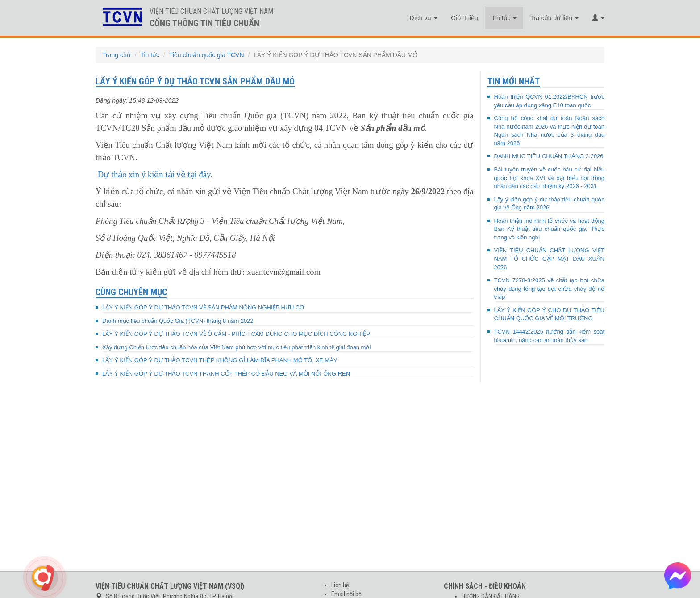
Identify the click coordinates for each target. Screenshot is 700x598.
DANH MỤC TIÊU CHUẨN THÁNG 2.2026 (549, 156)
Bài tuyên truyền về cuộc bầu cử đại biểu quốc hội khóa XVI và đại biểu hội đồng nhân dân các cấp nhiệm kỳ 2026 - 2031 (550, 178)
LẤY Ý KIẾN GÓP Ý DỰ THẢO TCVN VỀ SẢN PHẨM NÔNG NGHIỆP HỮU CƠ (203, 307)
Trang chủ (117, 55)
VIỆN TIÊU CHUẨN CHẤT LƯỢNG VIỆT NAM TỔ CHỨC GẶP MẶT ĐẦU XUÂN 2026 (550, 259)
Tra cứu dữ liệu (554, 18)
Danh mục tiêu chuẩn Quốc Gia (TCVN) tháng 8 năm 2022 (178, 321)
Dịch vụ (424, 18)
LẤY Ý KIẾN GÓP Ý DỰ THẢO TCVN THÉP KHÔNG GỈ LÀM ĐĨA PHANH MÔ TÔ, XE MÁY (220, 360)
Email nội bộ (346, 594)
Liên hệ (340, 585)
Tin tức (504, 18)
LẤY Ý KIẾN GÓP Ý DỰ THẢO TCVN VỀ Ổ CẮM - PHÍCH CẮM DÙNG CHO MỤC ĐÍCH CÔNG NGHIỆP (236, 334)
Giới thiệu (465, 18)
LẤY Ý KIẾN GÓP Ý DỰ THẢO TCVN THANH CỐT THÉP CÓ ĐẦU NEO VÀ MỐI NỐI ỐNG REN (226, 374)
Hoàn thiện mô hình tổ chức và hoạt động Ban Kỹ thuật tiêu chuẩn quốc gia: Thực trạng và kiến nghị (550, 229)
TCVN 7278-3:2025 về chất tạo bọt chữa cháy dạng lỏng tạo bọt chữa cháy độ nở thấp (550, 289)
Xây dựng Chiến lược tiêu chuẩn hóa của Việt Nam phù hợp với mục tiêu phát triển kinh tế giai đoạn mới (236, 347)
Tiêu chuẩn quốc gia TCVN (207, 55)
